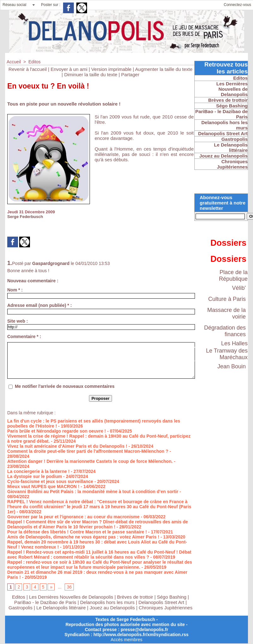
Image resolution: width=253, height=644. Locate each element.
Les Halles (234, 343)
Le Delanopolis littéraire (61, 608)
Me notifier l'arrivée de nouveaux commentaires (65, 386)
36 (69, 587)
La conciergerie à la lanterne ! (38, 471)
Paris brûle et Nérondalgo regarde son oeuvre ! (57, 431)
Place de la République (233, 276)
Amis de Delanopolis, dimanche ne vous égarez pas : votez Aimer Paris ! (83, 537)
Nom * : (15, 290)
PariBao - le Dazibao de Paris (45, 602)
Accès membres (126, 640)
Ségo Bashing (173, 597)
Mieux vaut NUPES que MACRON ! (43, 486)
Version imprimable (111, 69)
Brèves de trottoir (136, 597)
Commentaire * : (24, 336)
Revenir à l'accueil (28, 69)
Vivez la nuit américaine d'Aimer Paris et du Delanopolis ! (67, 446)
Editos (35, 62)
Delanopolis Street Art (161, 602)
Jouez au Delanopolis (112, 608)
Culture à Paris (227, 299)
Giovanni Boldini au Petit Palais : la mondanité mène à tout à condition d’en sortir (93, 492)
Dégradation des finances (225, 331)
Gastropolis (21, 608)
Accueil (14, 62)
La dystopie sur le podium (35, 476)
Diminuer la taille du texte (91, 75)
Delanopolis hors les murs (107, 602)
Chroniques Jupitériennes (166, 608)
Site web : (18, 321)
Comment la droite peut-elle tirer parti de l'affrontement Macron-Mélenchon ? (88, 451)
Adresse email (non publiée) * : (40, 305)
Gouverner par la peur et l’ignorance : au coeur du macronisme (73, 517)
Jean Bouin (232, 366)
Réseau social (14, 5)
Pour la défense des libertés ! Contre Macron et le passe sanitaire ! (77, 532)
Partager (130, 75)
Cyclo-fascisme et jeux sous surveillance (50, 481)
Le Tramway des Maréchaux (227, 354)
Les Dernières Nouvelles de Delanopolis (72, 597)
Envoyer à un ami (69, 69)
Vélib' (239, 288)
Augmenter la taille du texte (164, 69)
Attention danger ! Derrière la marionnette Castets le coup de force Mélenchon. (90, 461)
